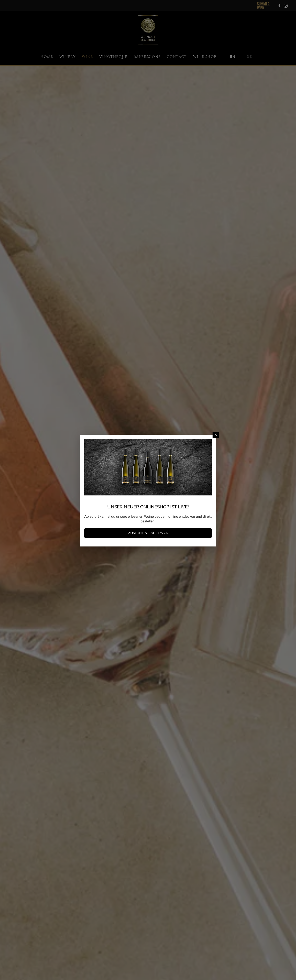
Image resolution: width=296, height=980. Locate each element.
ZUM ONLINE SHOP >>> (148, 533)
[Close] (216, 435)
